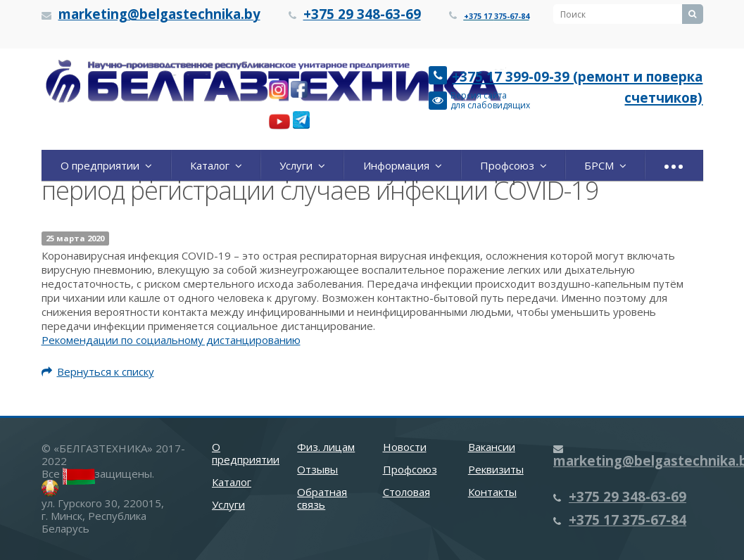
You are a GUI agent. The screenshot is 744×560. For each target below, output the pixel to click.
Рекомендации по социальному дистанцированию (171, 340)
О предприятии (106, 165)
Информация (403, 165)
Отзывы (317, 469)
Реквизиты (496, 469)
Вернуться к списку (98, 371)
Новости (405, 447)
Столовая (406, 492)
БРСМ (605, 165)
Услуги (302, 165)
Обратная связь (322, 498)
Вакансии (492, 447)
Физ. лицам (326, 447)
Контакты (492, 492)
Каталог (216, 165)
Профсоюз (513, 165)
